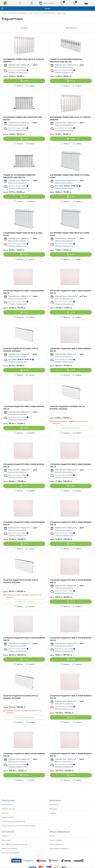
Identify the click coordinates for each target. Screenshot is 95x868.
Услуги (52, 836)
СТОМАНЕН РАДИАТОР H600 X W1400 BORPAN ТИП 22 (24, 755)
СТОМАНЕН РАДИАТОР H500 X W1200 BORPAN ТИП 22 (71, 581)
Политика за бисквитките (13, 821)
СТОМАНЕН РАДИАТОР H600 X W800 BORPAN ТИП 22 (70, 465)
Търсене (20, 3)
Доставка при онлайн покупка (14, 844)
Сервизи (53, 813)
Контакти (54, 805)
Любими (18, 86)
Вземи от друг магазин (17, 67)
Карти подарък (56, 840)
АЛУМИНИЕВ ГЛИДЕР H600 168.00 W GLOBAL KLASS (70, 234)
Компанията (7, 805)
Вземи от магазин (9, 849)
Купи (24, 81)
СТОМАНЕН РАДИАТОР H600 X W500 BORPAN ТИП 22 (70, 350)
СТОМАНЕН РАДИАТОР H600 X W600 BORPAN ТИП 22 (24, 408)
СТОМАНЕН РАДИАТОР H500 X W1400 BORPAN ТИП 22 (24, 639)
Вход (32, 3)
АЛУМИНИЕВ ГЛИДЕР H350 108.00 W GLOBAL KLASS (70, 176)
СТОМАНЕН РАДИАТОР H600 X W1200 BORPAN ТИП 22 (71, 639)
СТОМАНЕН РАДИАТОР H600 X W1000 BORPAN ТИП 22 (71, 523)
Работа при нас (8, 809)
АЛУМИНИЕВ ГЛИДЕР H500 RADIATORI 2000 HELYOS (23, 118)
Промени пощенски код (17, 72)
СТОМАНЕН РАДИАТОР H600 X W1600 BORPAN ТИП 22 (71, 755)
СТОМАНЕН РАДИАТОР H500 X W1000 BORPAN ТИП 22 (24, 523)
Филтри (24, 28)
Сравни (30, 86)
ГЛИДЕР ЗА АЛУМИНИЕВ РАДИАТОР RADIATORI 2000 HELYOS (66, 60)
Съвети (5, 836)
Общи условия (8, 817)
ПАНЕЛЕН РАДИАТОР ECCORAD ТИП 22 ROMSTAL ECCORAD (21, 350)
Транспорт (7, 840)
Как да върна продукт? (59, 849)
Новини (5, 813)
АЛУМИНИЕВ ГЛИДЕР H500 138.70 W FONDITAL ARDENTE (24, 60)
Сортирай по (71, 28)
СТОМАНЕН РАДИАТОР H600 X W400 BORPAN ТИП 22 (70, 292)
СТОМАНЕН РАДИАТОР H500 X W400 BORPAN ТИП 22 (24, 292)
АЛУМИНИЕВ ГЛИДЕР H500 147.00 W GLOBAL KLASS (23, 234)
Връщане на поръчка (10, 853)
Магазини (53, 809)
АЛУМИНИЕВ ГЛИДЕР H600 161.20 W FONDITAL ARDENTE (70, 118)
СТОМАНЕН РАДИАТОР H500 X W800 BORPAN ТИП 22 (24, 465)
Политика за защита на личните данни (19, 826)
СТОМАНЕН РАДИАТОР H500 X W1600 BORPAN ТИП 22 (71, 697)
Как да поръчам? (56, 844)
